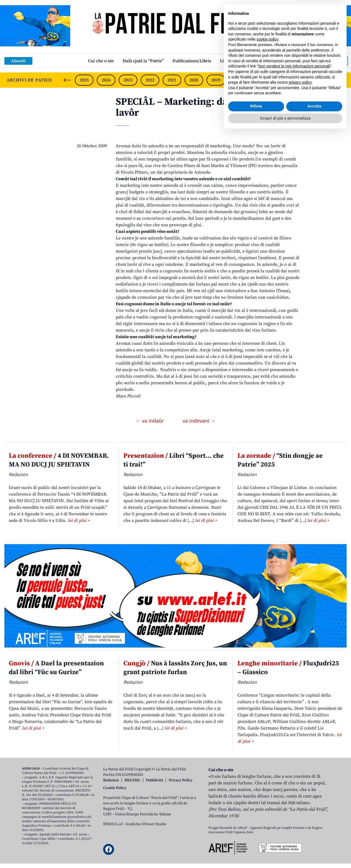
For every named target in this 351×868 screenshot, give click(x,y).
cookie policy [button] (268, 774)
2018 (238, 80)
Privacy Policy (181, 780)
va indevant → (199, 421)
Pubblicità (155, 780)
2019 (216, 80)
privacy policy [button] (300, 817)
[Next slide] (342, 80)
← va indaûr (150, 421)
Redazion (111, 780)
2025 (84, 80)
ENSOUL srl (113, 824)
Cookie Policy (115, 788)
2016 (282, 80)
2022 (150, 80)
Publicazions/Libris (192, 61)
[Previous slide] (67, 80)
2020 (194, 80)
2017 (260, 80)
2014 (325, 80)
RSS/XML (132, 780)
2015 (304, 80)
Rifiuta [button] (256, 841)
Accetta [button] (314, 841)
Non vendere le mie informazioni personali (294, 801)
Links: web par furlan (241, 61)
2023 (128, 80)
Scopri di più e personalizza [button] (285, 853)
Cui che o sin (101, 61)
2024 (106, 80)
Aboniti (18, 61)
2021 (172, 80)
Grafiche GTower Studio (146, 824)
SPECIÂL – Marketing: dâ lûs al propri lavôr (201, 107)
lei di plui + (79, 521)
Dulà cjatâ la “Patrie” (143, 61)
